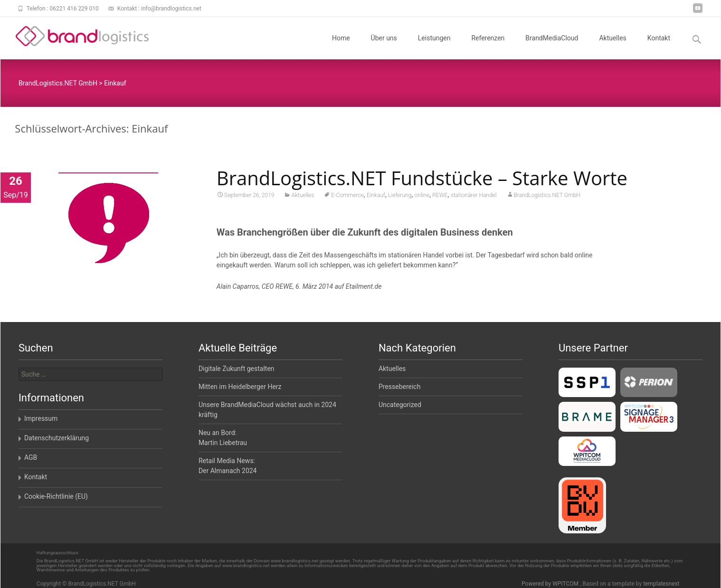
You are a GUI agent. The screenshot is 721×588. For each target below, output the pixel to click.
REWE (440, 196)
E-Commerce (347, 196)
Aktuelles (612, 47)
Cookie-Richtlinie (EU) (56, 496)
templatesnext (661, 584)
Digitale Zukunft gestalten (237, 369)
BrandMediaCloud (552, 47)
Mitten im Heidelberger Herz (240, 387)
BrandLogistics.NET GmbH (547, 196)
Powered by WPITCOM (551, 584)
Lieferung (400, 196)
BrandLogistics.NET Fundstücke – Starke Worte (422, 179)
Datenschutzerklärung (57, 438)
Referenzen (488, 47)
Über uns (384, 47)
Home (341, 47)
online (422, 196)
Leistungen (434, 47)
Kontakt (659, 47)
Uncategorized (400, 405)
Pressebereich (400, 387)
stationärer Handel (474, 196)
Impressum (41, 418)
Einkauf (376, 196)
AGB (31, 457)
